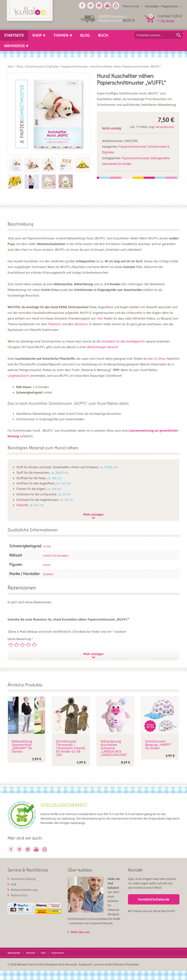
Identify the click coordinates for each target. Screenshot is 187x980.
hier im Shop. (157, 359)
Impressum (58, 953)
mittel (47, 546)
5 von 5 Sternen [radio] (34, 645)
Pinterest (91, 5)
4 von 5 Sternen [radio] (28, 645)
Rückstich (81, 324)
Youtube (107, 5)
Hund (47, 565)
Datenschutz (19, 895)
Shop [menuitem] (37, 35)
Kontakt (31, 953)
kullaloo (48, 574)
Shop (20, 66)
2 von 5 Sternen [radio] (17, 645)
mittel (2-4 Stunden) (56, 556)
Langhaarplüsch (18, 376)
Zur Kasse (168, 21)
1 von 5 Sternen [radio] (11, 645)
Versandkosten (165, 127)
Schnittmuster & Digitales (42, 66)
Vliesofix (22, 505)
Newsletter (14, 953)
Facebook (82, 5)
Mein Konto (131, 6)
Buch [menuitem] (103, 35)
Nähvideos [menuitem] (14, 46)
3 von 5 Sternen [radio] (22, 645)
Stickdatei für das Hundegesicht (123, 341)
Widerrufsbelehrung (24, 890)
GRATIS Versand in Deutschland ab (116, 18)
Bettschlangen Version (102, 347)
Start (11, 66)
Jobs (43, 953)
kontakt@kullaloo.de (154, 899)
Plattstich (55, 324)
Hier (100, 318)
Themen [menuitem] (61, 35)
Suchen (179, 35)
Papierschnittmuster (74, 66)
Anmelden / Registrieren (162, 6)
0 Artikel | (170, 16)
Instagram (99, 5)
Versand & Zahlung (23, 879)
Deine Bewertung (20, 639)
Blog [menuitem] (85, 35)
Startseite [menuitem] (14, 35)
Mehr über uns (80, 932)
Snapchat (116, 5)
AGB (13, 884)
